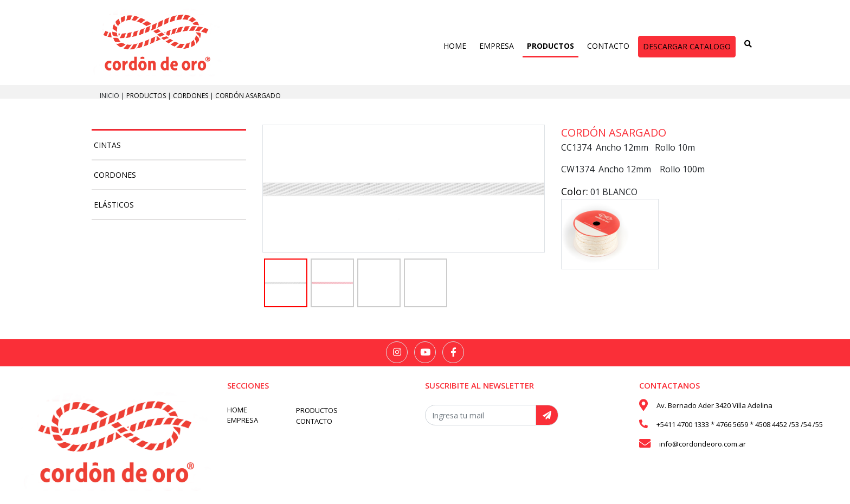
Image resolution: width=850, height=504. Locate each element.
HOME (455, 46)
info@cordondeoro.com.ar (703, 444)
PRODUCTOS (550, 46)
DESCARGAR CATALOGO (687, 46)
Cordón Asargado (248, 96)
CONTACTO (608, 46)
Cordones (191, 96)
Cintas (107, 145)
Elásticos (114, 205)
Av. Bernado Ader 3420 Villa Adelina (714, 405)
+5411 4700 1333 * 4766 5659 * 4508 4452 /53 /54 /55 (740, 424)
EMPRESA (497, 46)
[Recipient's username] (481, 415)
